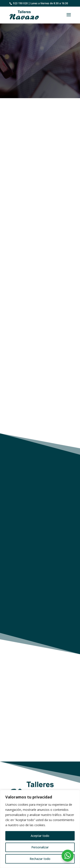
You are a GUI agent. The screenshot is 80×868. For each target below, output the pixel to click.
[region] (40, 829)
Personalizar (40, 847)
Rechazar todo (40, 859)
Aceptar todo (40, 836)
